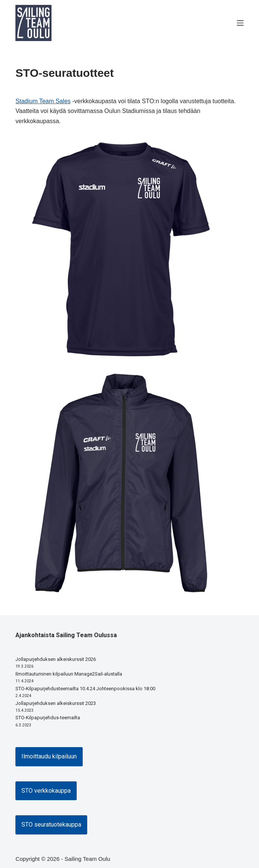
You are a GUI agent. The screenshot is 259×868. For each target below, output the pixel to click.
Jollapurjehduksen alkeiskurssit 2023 (56, 703)
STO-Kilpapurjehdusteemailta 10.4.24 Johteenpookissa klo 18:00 (85, 689)
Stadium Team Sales (43, 101)
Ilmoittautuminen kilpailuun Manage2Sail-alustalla (69, 674)
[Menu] (240, 23)
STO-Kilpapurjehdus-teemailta (48, 718)
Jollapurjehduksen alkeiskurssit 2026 (56, 659)
